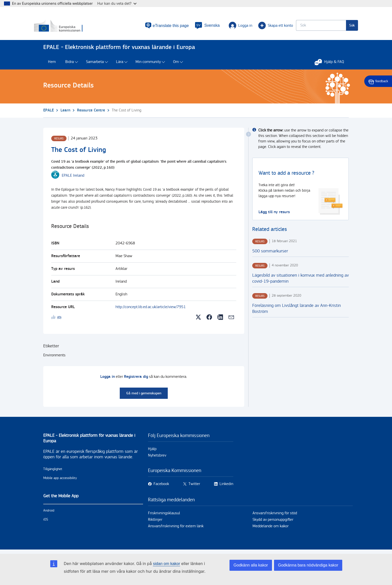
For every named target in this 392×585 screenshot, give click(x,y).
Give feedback (378, 81)
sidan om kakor (167, 564)
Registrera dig (136, 379)
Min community (148, 64)
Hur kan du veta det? (117, 3)
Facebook (161, 486)
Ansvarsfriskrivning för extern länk (176, 529)
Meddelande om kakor (270, 529)
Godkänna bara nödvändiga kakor (308, 565)
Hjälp (152, 451)
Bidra (69, 64)
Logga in (231, 26)
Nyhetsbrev (157, 458)
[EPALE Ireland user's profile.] (73, 178)
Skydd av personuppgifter (273, 522)
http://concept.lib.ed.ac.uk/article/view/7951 (151, 309)
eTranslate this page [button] (161, 27)
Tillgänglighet (53, 472)
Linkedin (226, 486)
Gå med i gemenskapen (144, 396)
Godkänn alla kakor (251, 565)
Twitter (194, 486)
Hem (52, 64)
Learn (65, 113)
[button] (198, 26)
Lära (120, 64)
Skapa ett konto (266, 26)
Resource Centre (91, 113)
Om (176, 64)
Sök (343, 26)
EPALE (48, 113)
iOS (46, 522)
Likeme (54, 320)
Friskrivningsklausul (164, 516)
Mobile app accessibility (60, 481)
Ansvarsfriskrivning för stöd (275, 516)
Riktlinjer (155, 522)
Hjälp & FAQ (332, 64)
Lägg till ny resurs (274, 214)
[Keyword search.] (312, 26)
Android (49, 513)
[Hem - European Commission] (79, 27)
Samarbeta (95, 64)
